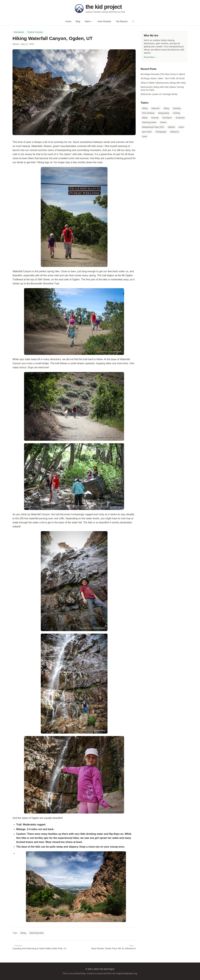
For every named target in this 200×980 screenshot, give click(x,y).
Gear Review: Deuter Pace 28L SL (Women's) (105, 947)
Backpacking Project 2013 (153, 127)
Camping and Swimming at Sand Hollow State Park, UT (43, 947)
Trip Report (167, 118)
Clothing (176, 113)
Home (68, 21)
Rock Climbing (148, 113)
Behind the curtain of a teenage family (159, 94)
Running (155, 118)
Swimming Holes (36, 933)
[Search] (133, 21)
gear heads (147, 132)
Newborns (175, 132)
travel (144, 136)
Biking (145, 118)
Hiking (23, 933)
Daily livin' (156, 108)
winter (181, 127)
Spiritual (171, 127)
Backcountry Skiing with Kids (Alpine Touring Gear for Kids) (162, 88)
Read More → (151, 57)
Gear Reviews (104, 21)
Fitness (163, 122)
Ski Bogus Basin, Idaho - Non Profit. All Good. (163, 78)
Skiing (166, 108)
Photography (161, 132)
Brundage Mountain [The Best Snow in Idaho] (163, 74)
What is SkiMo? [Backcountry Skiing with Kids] (163, 83)
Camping (177, 108)
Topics (89, 21)
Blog (78, 21)
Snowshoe (180, 118)
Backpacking (164, 113)
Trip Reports (122, 21)
